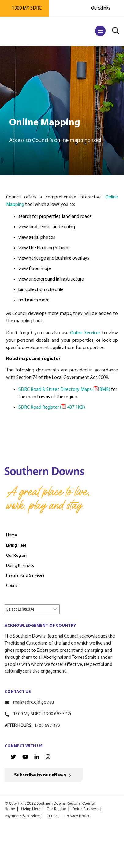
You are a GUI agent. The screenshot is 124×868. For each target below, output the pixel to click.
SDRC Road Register (52, 407)
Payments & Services (23, 816)
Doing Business (85, 809)
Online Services (85, 333)
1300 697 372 (47, 726)
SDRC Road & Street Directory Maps (64, 390)
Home (10, 809)
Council (53, 816)
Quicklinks (101, 8)
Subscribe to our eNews (40, 775)
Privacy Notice (78, 816)
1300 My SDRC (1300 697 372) (42, 714)
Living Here (31, 809)
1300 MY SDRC (27, 8)
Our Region (56, 809)
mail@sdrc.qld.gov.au (34, 703)
